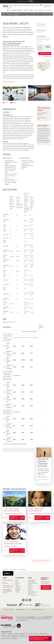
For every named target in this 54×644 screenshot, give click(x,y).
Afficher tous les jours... (9, 82)
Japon (17, 585)
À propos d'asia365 (21, 6)
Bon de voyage (31, 582)
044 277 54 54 (48, 10)
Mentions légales (21, 610)
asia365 (10, 633)
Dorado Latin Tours (24, 633)
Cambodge (18, 586)
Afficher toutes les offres (42, 561)
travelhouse (15, 639)
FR (15, 6)
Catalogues (28, 6)
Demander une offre (45, 53)
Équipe (30, 585)
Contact (33, 6)
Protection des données (9, 610)
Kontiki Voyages (12, 635)
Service (37, 6)
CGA (28, 610)
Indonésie (18, 583)
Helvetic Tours (44, 633)
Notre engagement (32, 592)
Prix (39, 119)
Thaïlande (18, 590)
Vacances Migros (23, 637)
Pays (35, 10)
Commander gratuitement (46, 587)
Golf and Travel (34, 633)
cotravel (16, 633)
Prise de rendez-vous (33, 595)
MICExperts (14, 637)
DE (13, 6)
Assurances (31, 593)
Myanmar (18, 588)
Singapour (41, 10)
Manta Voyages (6, 637)
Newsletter (30, 589)
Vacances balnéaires (17, 10)
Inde (16, 582)
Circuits (8, 10)
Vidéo (6, 103)
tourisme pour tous (6, 639)
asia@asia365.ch (9, 587)
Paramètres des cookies (37, 610)
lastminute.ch (49, 635)
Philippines (18, 589)
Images (13, 103)
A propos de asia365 (32, 583)
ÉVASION (31, 10)
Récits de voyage (32, 580)
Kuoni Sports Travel (39, 635)
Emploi (30, 590)
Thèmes (26, 10)
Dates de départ (42, 118)
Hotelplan (4, 635)
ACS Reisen (4, 633)
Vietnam (17, 592)
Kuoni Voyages (21, 635)
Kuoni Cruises (29, 635)
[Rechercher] (46, 6)
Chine (17, 580)
